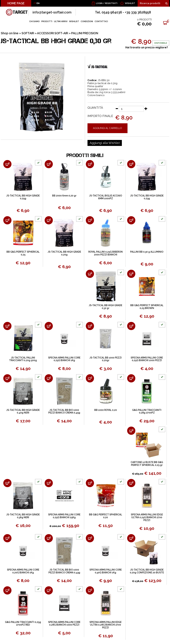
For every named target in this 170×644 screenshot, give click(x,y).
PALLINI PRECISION (85, 33)
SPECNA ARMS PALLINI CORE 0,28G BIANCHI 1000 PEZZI (64, 623)
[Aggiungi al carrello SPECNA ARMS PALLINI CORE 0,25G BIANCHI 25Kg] (49, 483)
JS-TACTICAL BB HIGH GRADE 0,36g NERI (23, 516)
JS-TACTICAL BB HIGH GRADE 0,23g (147, 197)
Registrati (111, 3)
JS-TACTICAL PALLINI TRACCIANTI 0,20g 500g (23, 359)
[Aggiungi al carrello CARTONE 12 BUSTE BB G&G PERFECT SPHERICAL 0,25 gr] (131, 431)
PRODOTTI (47, 21)
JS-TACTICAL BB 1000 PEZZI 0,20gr (106, 359)
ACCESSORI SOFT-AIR (53, 33)
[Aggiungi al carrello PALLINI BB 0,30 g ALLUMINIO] (131, 220)
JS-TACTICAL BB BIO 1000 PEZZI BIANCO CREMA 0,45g (64, 411)
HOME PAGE (16, 3)
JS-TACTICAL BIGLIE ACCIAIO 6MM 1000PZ (106, 197)
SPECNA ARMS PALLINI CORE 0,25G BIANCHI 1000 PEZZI (147, 359)
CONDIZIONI (87, 21)
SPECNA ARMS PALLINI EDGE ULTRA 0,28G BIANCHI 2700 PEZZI (106, 625)
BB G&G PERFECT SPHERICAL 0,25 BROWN (147, 307)
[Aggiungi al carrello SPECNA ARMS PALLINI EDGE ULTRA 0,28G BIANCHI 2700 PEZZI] (90, 590)
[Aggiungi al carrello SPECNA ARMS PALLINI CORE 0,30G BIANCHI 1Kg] (90, 538)
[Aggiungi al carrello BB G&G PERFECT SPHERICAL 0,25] (7, 220)
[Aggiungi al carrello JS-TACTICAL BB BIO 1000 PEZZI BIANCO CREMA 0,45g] (49, 378)
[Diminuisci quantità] (117, 109)
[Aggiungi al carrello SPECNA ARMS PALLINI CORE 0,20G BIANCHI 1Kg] (7, 538)
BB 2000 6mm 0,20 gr (64, 196)
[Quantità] (131, 109)
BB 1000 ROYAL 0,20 (106, 410)
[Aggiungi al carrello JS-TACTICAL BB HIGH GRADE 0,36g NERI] (7, 483)
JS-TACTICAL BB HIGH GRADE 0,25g (23, 197)
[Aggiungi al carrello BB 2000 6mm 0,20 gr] (49, 164)
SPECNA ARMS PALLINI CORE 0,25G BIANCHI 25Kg (64, 516)
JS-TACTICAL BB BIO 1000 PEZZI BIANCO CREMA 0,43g (64, 571)
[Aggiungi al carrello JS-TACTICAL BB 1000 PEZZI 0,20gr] (90, 326)
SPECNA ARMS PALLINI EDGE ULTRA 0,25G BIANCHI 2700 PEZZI (147, 517)
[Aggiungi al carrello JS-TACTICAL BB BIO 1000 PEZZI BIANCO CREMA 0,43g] (49, 538)
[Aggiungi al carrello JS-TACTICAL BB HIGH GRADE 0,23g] (131, 164)
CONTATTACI (101, 21)
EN (38, 3)
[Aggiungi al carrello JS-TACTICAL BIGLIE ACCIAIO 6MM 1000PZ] (90, 164)
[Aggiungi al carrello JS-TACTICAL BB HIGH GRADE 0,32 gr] (90, 274)
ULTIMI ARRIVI (61, 21)
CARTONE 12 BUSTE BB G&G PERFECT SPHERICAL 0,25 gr (147, 464)
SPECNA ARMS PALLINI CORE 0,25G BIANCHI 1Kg (64, 359)
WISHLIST (130, 3)
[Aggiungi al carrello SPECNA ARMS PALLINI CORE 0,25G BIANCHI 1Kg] (49, 326)
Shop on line (10, 33)
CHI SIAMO (34, 21)
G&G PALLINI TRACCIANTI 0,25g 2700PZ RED (23, 623)
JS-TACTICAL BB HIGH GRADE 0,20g (64, 253)
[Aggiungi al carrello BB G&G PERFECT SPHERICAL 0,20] (90, 483)
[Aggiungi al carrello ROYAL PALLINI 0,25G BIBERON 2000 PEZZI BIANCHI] (90, 220)
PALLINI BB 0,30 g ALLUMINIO (147, 252)
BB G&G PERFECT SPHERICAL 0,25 (23, 253)
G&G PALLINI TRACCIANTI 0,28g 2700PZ (147, 411)
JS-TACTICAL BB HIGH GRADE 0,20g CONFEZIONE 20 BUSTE (147, 571)
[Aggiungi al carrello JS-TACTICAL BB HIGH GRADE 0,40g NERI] (7, 378)
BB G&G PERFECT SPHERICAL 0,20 (106, 516)
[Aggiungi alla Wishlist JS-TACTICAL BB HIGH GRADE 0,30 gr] (105, 143)
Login (99, 3)
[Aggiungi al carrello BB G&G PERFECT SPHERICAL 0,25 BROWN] (131, 274)
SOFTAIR (28, 33)
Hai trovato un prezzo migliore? (147, 47)
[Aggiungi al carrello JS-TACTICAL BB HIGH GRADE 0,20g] (49, 220)
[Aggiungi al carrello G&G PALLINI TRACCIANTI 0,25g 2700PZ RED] (7, 590)
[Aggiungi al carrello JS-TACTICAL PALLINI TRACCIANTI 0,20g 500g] (7, 326)
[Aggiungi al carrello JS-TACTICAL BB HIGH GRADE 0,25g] (7, 164)
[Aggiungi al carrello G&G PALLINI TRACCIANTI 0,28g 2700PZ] (131, 378)
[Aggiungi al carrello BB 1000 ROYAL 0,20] (90, 378)
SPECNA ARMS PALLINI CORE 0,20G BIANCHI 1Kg (23, 571)
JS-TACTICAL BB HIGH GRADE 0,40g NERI (23, 411)
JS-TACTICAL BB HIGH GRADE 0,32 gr (106, 307)
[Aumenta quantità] (146, 109)
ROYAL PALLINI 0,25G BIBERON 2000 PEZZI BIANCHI (106, 253)
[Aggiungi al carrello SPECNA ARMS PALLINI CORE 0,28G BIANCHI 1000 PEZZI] (49, 590)
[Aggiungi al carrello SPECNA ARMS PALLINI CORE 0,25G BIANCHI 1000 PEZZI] (131, 326)
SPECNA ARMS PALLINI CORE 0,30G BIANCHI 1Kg (106, 571)
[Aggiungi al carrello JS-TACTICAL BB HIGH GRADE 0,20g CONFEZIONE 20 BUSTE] (131, 538)
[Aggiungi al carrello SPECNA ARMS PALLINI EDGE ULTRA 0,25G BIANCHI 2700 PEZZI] (131, 483)
